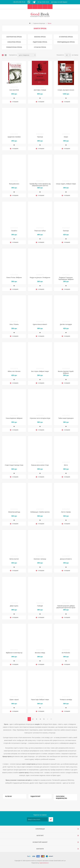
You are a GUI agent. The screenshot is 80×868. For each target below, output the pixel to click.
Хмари (66, 137)
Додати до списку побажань (14, 98)
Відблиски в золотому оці (14, 653)
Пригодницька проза (66, 42)
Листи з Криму (66, 512)
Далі (48, 719)
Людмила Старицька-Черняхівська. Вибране (66, 278)
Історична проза (66, 37)
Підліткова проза (40, 42)
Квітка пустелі (14, 559)
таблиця (3, 55)
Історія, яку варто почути (66, 90)
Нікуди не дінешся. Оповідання (40, 277)
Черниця (40, 137)
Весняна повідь (40, 653)
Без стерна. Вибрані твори (40, 371)
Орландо (66, 231)
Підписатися (51, 819)
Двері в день (14, 606)
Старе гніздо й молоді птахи (14, 465)
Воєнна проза (40, 37)
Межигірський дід (14, 512)
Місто (66, 465)
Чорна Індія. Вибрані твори (40, 700)
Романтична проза (14, 47)
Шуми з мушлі (14, 700)
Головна (30, 23)
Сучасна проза (40, 47)
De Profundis (66, 653)
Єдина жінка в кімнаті (40, 324)
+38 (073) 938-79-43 (19, 2)
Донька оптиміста (66, 559)
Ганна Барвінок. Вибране (14, 418)
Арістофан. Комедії (40, 90)
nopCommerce (44, 863)
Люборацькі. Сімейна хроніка (40, 512)
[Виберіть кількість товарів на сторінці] (68, 55)
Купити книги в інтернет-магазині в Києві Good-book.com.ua (46, 861)
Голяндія (40, 606)
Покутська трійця (40, 231)
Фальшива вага (14, 184)
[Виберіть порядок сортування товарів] (27, 55)
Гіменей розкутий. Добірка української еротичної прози (66, 607)
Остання (51, 719)
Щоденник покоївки (14, 137)
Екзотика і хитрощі (40, 559)
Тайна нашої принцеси (66, 418)
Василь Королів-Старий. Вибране (66, 372)
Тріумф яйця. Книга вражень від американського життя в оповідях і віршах (40, 186)
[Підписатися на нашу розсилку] (37, 819)
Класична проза (14, 42)
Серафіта (14, 231)
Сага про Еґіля (14, 90)
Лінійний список (6, 55)
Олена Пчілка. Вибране (14, 277)
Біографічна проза (14, 37)
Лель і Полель (14, 324)
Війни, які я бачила (14, 371)
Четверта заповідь (66, 700)
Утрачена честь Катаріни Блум (40, 418)
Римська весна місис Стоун (40, 465)
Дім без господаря (66, 324)
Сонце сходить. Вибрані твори (66, 184)
